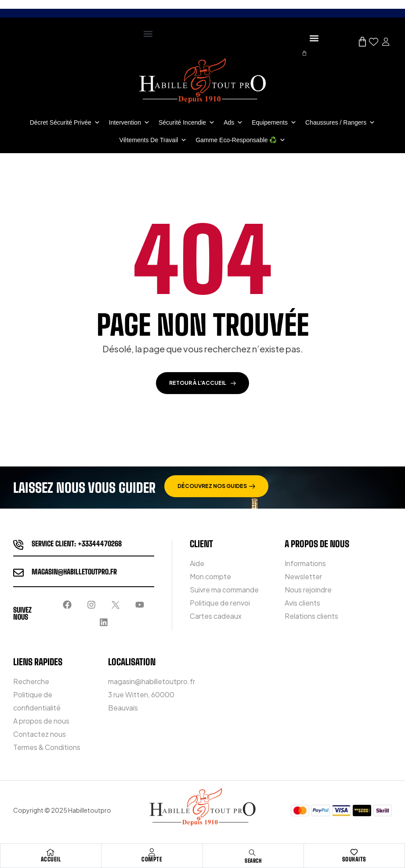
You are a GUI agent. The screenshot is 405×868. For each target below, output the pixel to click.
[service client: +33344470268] (18, 545)
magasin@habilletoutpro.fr (74, 572)
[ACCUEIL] (51, 852)
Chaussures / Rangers (340, 122)
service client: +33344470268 (77, 543)
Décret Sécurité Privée (65, 122)
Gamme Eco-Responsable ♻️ (240, 140)
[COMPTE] (152, 852)
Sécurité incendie (187, 122)
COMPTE (152, 859)
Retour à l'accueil (202, 383)
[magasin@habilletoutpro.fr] (18, 573)
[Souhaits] (354, 852)
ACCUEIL (51, 859)
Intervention (129, 122)
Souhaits (354, 859)
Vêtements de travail (153, 140)
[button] (148, 34)
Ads (233, 122)
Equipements (274, 122)
